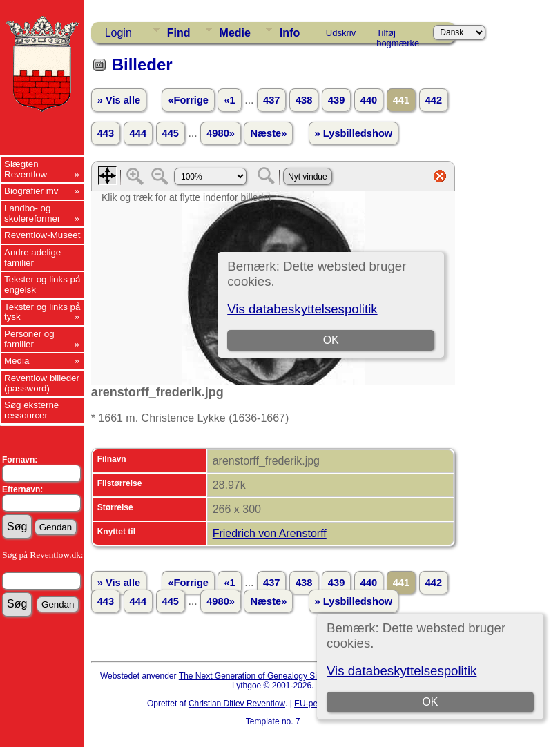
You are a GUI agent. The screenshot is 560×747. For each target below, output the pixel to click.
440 (369, 100)
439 (336, 100)
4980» (221, 133)
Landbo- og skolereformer (32, 213)
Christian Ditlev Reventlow (237, 704)
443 (106, 133)
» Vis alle (119, 100)
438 (304, 100)
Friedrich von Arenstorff (270, 533)
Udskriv (341, 33)
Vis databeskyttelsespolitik (402, 671)
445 (171, 133)
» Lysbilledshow (354, 133)
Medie (235, 33)
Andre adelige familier (32, 258)
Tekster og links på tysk (42, 312)
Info (290, 33)
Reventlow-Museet (42, 235)
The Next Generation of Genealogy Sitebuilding (266, 676)
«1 (229, 100)
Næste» (268, 133)
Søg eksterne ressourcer (31, 410)
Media (17, 361)
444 (138, 133)
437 (271, 100)
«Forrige (188, 100)
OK (430, 702)
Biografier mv (31, 191)
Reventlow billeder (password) (42, 383)
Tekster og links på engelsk (42, 284)
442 (434, 100)
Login (118, 33)
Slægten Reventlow (26, 169)
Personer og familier (29, 339)
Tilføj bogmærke (398, 35)
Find (179, 33)
